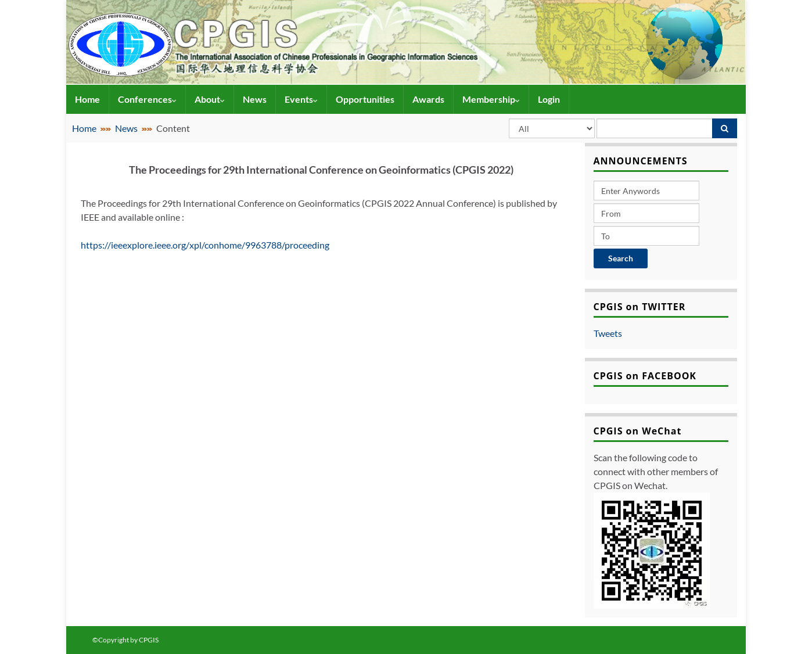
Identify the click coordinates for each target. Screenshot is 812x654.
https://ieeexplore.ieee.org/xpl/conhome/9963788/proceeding (206, 245)
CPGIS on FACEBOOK (645, 376)
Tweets (608, 333)
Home (87, 99)
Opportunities (365, 99)
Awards (428, 99)
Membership (491, 99)
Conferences (147, 99)
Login (549, 99)
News (255, 99)
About (210, 99)
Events (301, 99)
